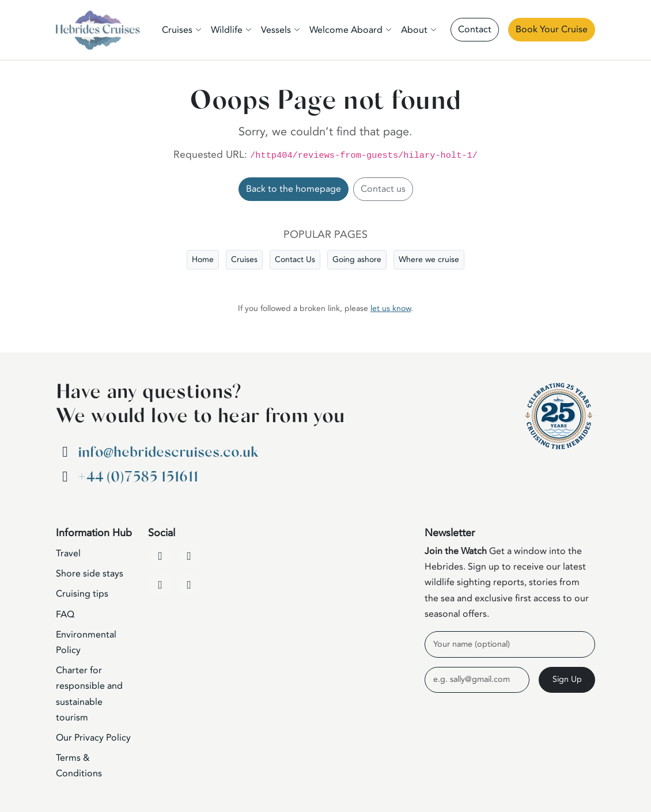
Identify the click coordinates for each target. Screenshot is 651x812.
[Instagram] (160, 585)
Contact (475, 29)
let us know (391, 308)
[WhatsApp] (189, 585)
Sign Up (567, 679)
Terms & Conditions (79, 766)
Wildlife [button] (227, 30)
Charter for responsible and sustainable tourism (89, 694)
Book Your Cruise (552, 29)
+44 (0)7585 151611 (138, 477)
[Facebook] (160, 556)
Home (203, 259)
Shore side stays (90, 574)
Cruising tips (82, 594)
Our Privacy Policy (93, 738)
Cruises (244, 259)
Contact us (383, 189)
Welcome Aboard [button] (346, 30)
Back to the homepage (294, 189)
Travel (68, 553)
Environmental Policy (86, 642)
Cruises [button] (177, 30)
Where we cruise (429, 259)
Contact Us (295, 259)
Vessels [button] (276, 30)
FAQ (65, 614)
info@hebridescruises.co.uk (168, 452)
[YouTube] (189, 556)
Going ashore (357, 259)
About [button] (414, 30)
